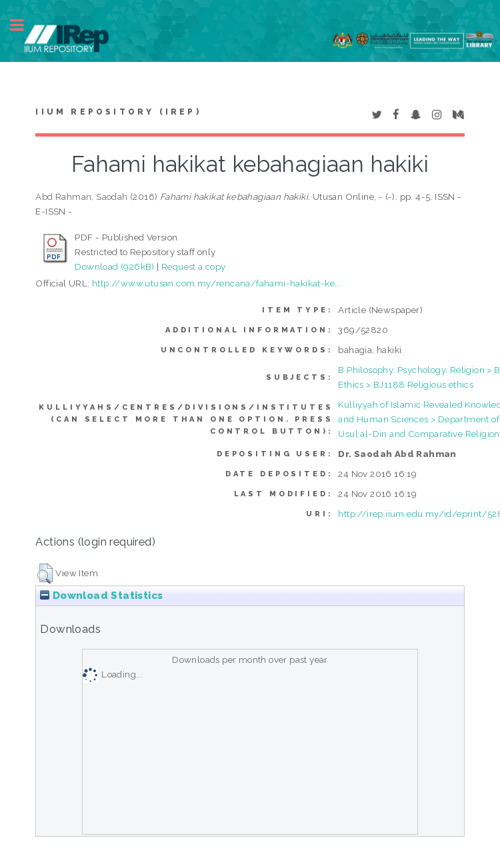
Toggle (24, 25)
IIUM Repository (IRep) (118, 112)
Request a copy (194, 266)
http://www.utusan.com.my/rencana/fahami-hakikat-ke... (217, 283)
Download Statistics (101, 596)
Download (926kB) (114, 266)
